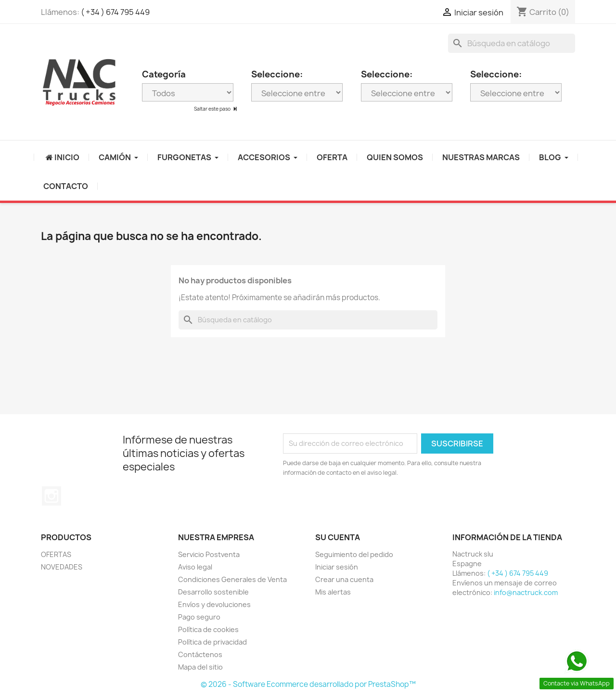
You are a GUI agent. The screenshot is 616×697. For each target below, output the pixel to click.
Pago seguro (199, 617)
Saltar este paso (213, 109)
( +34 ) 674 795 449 (115, 12)
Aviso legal (195, 567)
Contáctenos (200, 654)
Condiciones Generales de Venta (232, 579)
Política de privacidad (212, 642)
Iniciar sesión (337, 567)
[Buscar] (512, 43)
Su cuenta (338, 537)
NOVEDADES (62, 567)
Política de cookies (208, 629)
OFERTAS (56, 554)
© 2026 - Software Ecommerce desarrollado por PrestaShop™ (308, 684)
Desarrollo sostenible (213, 592)
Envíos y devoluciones (214, 604)
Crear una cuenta (344, 579)
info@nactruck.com (526, 592)
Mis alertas (333, 592)
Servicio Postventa (209, 554)
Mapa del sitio (200, 667)
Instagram (51, 496)
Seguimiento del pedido (354, 554)
